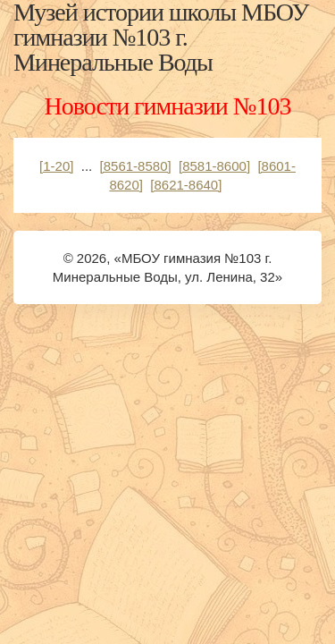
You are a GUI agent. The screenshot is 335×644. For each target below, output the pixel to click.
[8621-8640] (186, 185)
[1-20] (56, 166)
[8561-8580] (136, 166)
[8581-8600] (214, 166)
